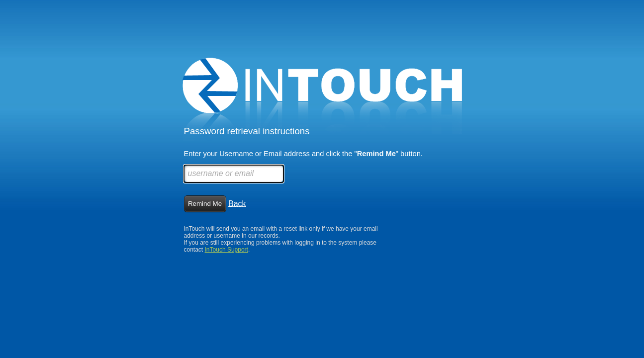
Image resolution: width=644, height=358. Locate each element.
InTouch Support (227, 250)
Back (237, 203)
